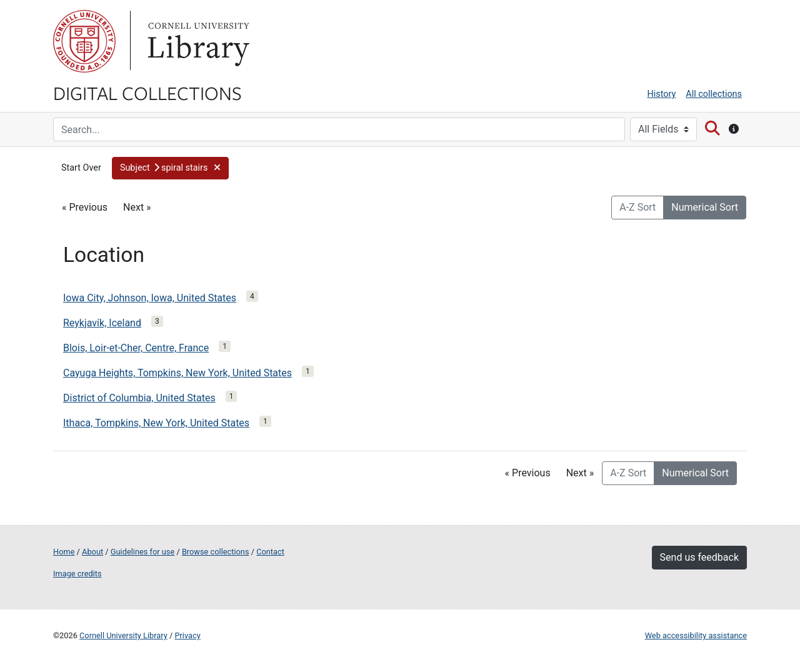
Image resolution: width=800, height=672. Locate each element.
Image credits (77, 574)
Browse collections (216, 552)
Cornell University (84, 41)
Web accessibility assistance (696, 635)
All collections (714, 94)
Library (197, 41)
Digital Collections (147, 93)
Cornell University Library (123, 635)
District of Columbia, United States (139, 398)
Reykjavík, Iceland (102, 323)
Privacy (187, 635)
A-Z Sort (637, 207)
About (92, 552)
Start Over (81, 168)
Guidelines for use (142, 552)
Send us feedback (699, 557)
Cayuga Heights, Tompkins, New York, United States (177, 373)
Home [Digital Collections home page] (64, 552)
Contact (270, 552)
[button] (170, 168)
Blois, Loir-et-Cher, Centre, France (136, 348)
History (662, 94)
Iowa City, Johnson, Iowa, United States (150, 298)
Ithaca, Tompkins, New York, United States (156, 423)
